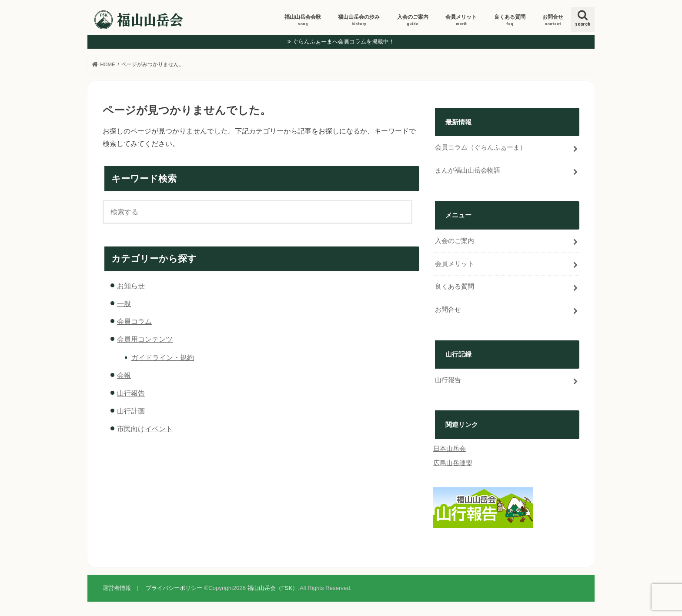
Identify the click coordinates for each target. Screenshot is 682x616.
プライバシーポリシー (174, 588)
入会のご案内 (413, 20)
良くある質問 (510, 20)
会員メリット (461, 20)
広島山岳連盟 (453, 463)
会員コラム (134, 321)
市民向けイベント (145, 429)
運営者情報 (117, 588)
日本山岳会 (450, 449)
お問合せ (553, 20)
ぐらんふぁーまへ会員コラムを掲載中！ (344, 42)
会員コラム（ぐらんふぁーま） (481, 147)
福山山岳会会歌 (303, 20)
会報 (124, 375)
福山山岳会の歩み (359, 20)
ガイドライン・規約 (163, 357)
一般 (124, 303)
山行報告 (131, 393)
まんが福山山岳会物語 (468, 170)
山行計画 (131, 411)
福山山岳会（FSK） (273, 588)
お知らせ (131, 286)
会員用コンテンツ (145, 339)
